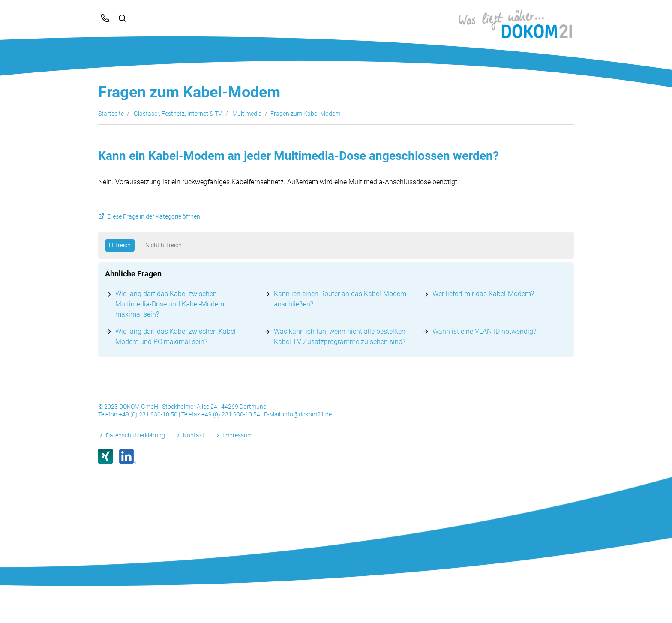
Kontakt (194, 435)
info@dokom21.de (307, 414)
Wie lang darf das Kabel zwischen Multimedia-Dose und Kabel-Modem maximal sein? (170, 304)
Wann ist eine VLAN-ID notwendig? (484, 331)
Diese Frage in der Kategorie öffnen (154, 217)
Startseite (111, 114)
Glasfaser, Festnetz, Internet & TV (178, 114)
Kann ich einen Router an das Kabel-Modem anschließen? (340, 299)
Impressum (237, 435)
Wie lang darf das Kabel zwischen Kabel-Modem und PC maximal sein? (177, 337)
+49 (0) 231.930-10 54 (231, 414)
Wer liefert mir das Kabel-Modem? (483, 294)
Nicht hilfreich (163, 245)
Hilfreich (120, 245)
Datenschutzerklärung (135, 435)
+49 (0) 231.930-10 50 (149, 414)
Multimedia (247, 114)
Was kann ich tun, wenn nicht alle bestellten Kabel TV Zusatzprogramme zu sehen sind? (340, 337)
